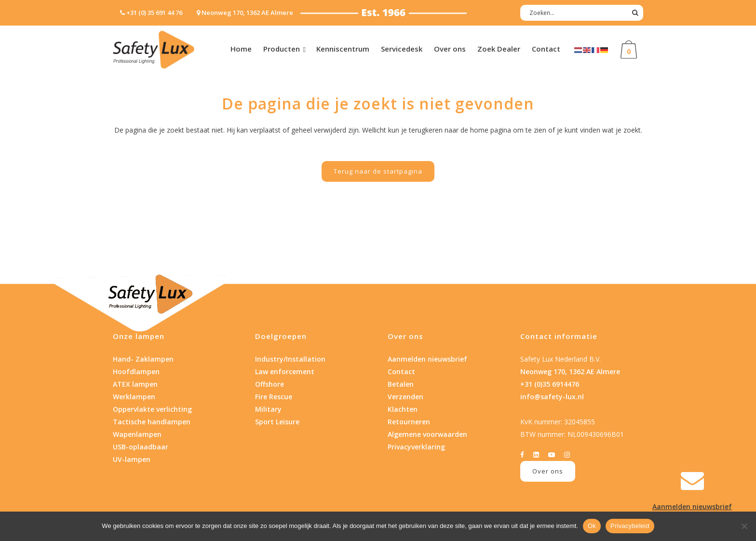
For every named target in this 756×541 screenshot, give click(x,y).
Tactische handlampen (152, 422)
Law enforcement (285, 372)
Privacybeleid (630, 526)
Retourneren (409, 422)
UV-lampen (132, 459)
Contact (401, 372)
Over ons (548, 471)
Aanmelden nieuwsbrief (427, 359)
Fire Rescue (274, 397)
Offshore (270, 384)
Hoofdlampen (136, 372)
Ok (592, 526)
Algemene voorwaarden (427, 434)
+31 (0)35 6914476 (550, 384)
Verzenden (405, 397)
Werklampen (134, 397)
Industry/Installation (290, 359)
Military (268, 409)
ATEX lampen (135, 384)
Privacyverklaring (416, 447)
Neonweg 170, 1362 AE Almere (570, 372)
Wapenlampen (137, 434)
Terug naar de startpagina (378, 171)
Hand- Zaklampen (143, 359)
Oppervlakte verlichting (152, 409)
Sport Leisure (277, 422)
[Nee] (744, 526)
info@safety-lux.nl (552, 397)
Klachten (403, 409)
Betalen (401, 384)
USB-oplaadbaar (141, 447)
